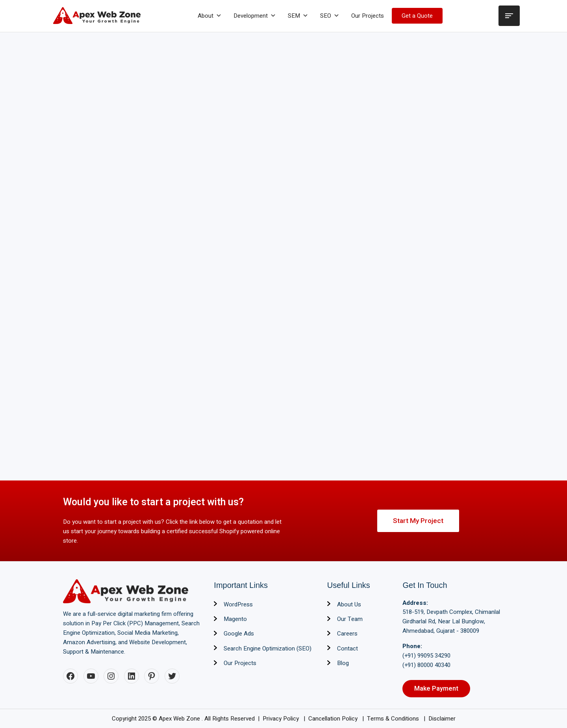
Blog (343, 663)
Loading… (283, 252)
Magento (235, 619)
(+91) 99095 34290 (426, 656)
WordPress (238, 604)
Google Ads (239, 634)
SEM (298, 16)
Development (255, 16)
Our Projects (368, 16)
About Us (349, 604)
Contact (347, 649)
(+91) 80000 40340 (426, 665)
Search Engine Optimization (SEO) (268, 649)
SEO (330, 16)
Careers (347, 634)
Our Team (350, 619)
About (210, 16)
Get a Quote (417, 16)
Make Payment (436, 689)
